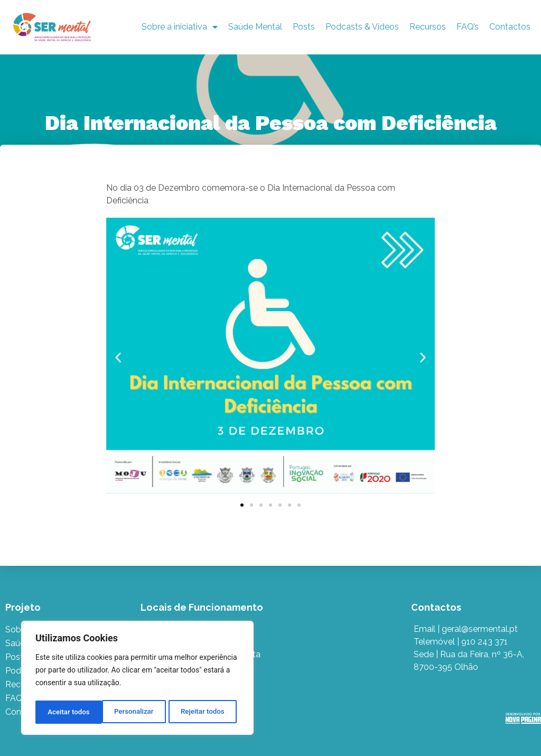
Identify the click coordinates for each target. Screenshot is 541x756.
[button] (118, 357)
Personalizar (67, 712)
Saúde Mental (255, 27)
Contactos (510, 27)
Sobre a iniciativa (180, 27)
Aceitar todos (207, 712)
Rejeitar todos (136, 712)
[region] (137, 679)
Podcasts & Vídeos (362, 27)
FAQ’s (468, 27)
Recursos (428, 27)
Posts (304, 27)
